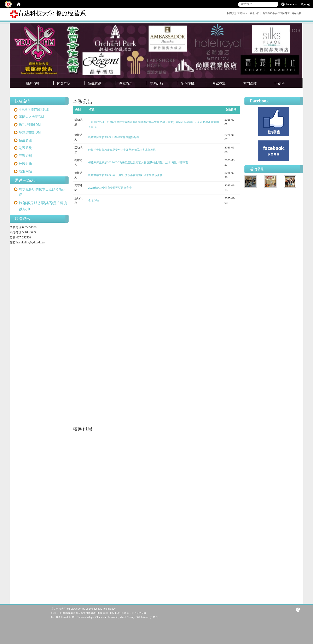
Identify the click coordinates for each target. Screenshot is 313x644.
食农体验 (94, 201)
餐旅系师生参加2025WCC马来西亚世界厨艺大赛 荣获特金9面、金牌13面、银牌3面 (138, 162)
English (280, 83)
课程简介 (126, 83)
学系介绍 (157, 83)
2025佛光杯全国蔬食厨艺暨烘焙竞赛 (110, 188)
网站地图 (297, 13)
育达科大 (242, 13)
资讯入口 (255, 13)
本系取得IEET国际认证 (34, 109)
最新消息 (33, 83)
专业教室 (219, 83)
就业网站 (25, 171)
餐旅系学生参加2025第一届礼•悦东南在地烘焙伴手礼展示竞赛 (125, 175)
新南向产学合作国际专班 (276, 13)
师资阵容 (64, 83)
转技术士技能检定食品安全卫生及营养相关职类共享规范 (122, 150)
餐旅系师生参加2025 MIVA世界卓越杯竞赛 (114, 137)
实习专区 (188, 83)
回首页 (231, 13)
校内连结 (250, 83)
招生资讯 (95, 83)
